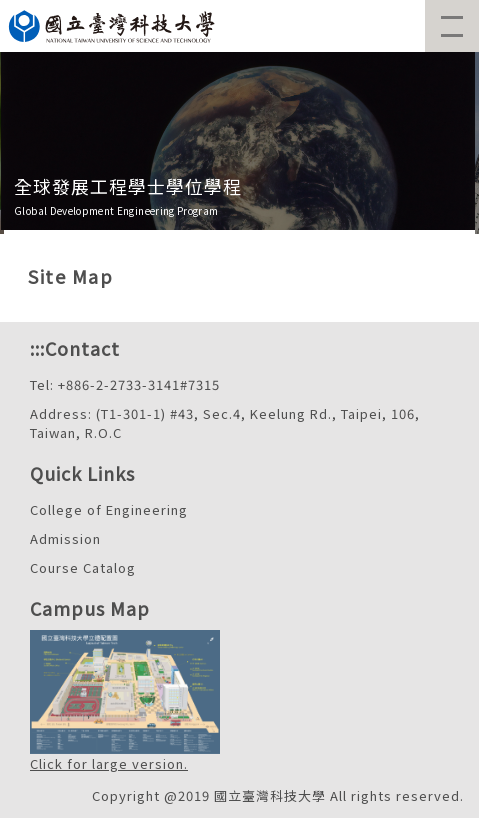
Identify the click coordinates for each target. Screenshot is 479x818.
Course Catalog (83, 567)
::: (37, 348)
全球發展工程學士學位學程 (128, 186)
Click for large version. (109, 763)
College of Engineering (109, 509)
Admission (65, 538)
